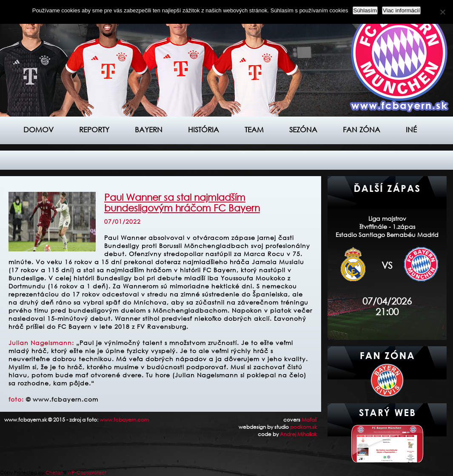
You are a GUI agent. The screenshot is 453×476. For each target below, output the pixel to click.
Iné (411, 130)
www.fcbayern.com (124, 420)
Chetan (54, 473)
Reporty (94, 130)
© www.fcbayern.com (62, 399)
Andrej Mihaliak (298, 434)
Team (254, 130)
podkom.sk (303, 427)
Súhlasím (365, 10)
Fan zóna (362, 130)
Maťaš (309, 420)
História (204, 130)
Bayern (149, 130)
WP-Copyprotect (87, 473)
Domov (38, 130)
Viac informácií (401, 10)
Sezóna (303, 130)
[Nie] (442, 12)
